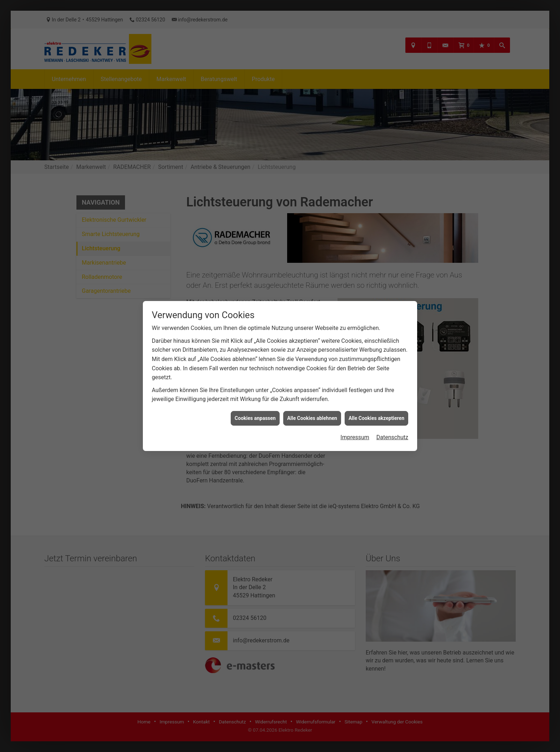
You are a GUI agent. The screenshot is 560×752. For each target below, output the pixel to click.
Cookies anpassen (255, 404)
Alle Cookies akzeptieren (376, 404)
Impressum (355, 424)
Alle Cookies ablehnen (312, 404)
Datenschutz (392, 424)
